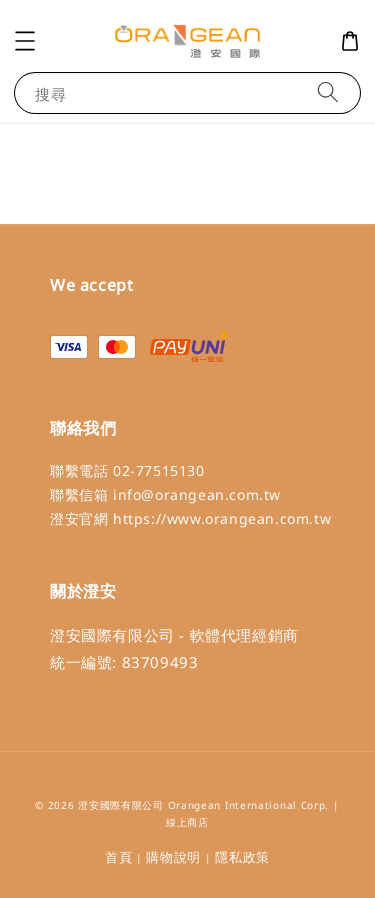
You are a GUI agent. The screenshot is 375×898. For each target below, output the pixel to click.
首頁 (118, 857)
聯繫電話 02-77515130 (127, 470)
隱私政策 (242, 857)
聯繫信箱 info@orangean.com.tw (165, 494)
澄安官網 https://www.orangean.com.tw (190, 518)
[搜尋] (328, 92)
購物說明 (173, 857)
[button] (25, 41)
